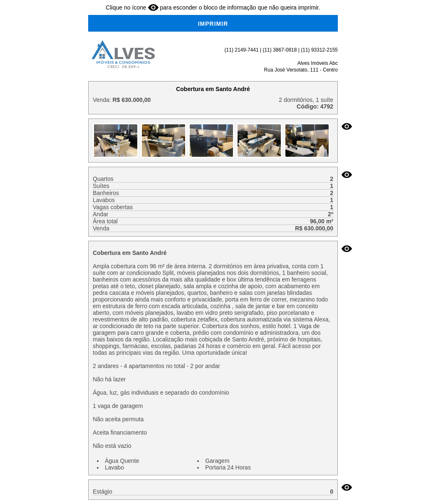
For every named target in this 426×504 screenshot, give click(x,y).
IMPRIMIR (213, 24)
